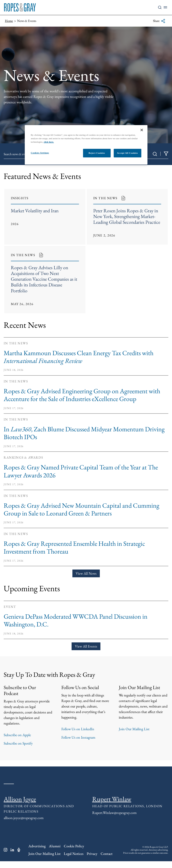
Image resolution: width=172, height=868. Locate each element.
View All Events (86, 653)
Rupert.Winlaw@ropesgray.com (114, 819)
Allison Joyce (20, 806)
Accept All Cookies (127, 153)
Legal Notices (74, 860)
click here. (49, 142)
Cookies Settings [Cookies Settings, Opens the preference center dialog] (40, 153)
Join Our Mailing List (134, 736)
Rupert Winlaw (112, 806)
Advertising (37, 853)
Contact (107, 860)
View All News (86, 580)
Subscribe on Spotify (18, 750)
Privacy (92, 860)
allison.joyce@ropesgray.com (24, 824)
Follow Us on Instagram (78, 744)
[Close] (142, 130)
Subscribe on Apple (17, 742)
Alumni (55, 853)
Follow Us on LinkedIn (78, 736)
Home (9, 21)
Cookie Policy (74, 853)
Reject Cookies (97, 153)
